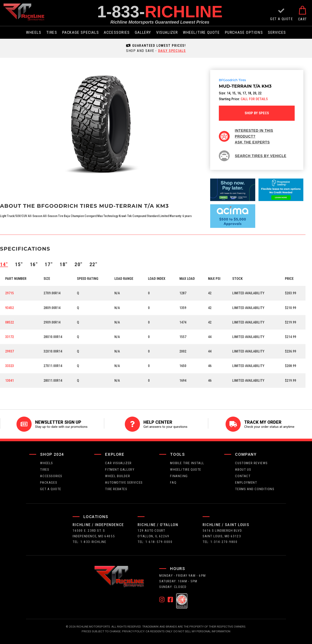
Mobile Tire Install (187, 463)
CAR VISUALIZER (118, 463)
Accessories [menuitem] (117, 32)
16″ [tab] (34, 264)
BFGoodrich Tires (232, 80)
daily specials (172, 51)
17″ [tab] (49, 264)
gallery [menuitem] (143, 32)
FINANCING (179, 476)
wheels (47, 463)
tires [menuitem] (52, 32)
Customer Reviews (251, 463)
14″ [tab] (4, 264)
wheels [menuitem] (34, 32)
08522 (10, 322)
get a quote (51, 489)
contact (243, 476)
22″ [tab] (93, 264)
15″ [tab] (19, 264)
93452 (10, 308)
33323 (10, 366)
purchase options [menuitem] (244, 32)
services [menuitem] (277, 32)
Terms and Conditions (255, 489)
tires (45, 470)
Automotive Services (124, 483)
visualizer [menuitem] (167, 32)
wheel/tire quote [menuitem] (201, 32)
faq (173, 483)
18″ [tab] (64, 264)
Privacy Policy (133, 631)
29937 (10, 351)
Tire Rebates (116, 489)
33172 (10, 337)
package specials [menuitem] (81, 32)
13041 (10, 381)
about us (243, 470)
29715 (10, 293)
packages (49, 483)
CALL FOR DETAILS (254, 99)
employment (246, 483)
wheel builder (118, 476)
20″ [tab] (79, 264)
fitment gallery (120, 470)
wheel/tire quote (186, 470)
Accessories (51, 476)
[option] (101, 124)
